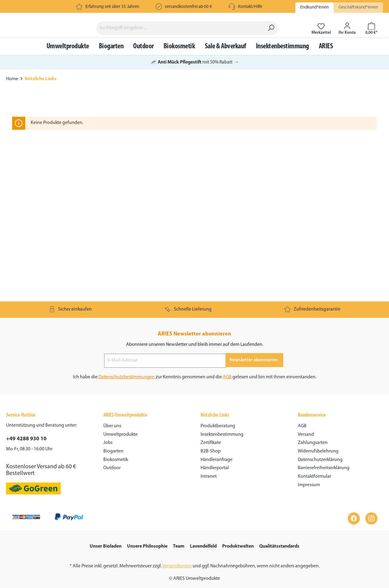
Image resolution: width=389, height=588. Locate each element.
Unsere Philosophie (147, 546)
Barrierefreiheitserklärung (324, 468)
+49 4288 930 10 (26, 439)
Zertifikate (211, 443)
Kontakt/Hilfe (250, 7)
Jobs (108, 443)
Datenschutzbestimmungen (127, 377)
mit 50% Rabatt (195, 81)
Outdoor (112, 468)
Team (179, 546)
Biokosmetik (116, 460)
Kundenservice (312, 415)
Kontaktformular (315, 476)
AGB (227, 377)
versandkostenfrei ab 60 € (188, 7)
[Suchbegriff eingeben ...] (181, 38)
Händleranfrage (217, 460)
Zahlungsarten (313, 443)
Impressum (309, 485)
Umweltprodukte (120, 435)
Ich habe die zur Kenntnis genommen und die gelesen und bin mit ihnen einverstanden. (195, 377)
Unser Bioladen (106, 546)
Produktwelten (238, 546)
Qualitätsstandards (279, 546)
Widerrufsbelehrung (318, 451)
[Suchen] (272, 38)
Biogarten (113, 451)
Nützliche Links (215, 415)
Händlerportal (215, 468)
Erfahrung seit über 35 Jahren (112, 7)
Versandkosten (177, 566)
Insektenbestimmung (222, 435)
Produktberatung (218, 426)
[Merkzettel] (321, 38)
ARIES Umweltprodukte (125, 415)
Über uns (112, 426)
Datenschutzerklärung (320, 460)
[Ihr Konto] (347, 38)
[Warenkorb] (371, 38)
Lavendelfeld (203, 546)
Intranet (209, 476)
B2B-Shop (211, 451)
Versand (306, 435)
